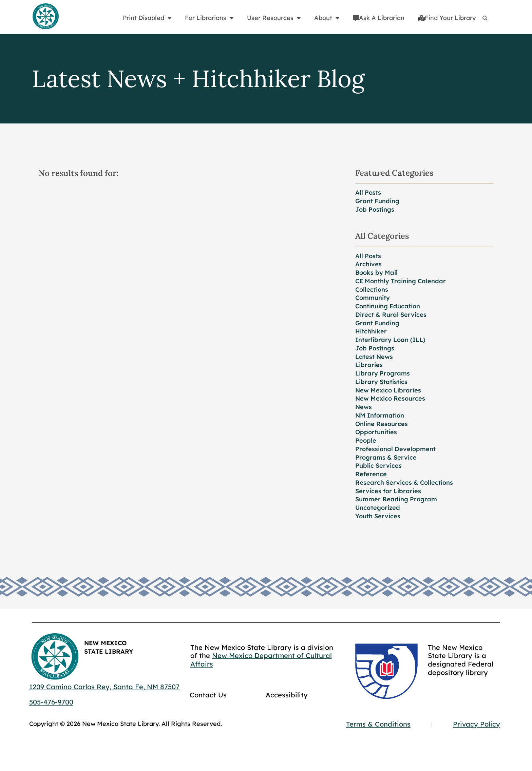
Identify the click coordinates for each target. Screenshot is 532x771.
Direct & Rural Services (391, 315)
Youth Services (378, 516)
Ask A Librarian (379, 18)
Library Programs (383, 373)
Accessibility (287, 695)
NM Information (380, 415)
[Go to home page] (45, 17)
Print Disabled (147, 18)
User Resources (274, 18)
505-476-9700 (51, 702)
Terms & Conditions (378, 724)
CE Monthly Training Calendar (401, 281)
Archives (368, 264)
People (366, 440)
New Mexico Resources (390, 398)
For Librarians (209, 18)
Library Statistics (381, 382)
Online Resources (382, 424)
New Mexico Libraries (388, 390)
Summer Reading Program (396, 499)
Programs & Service (386, 457)
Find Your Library (447, 18)
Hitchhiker (371, 331)
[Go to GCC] (386, 671)
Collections (372, 290)
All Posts (368, 192)
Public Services (378, 466)
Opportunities (376, 432)
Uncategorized (378, 508)
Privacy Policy (477, 724)
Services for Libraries (388, 491)
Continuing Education (388, 306)
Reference (371, 474)
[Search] (485, 18)
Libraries (369, 365)
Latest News (374, 357)
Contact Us (208, 695)
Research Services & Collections (404, 483)
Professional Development (395, 449)
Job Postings (375, 209)
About (327, 18)
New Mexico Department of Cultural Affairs (261, 660)
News (364, 407)
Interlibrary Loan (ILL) (390, 340)
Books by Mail (376, 273)
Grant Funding (377, 201)
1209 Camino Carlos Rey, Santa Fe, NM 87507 (104, 687)
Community (373, 298)
